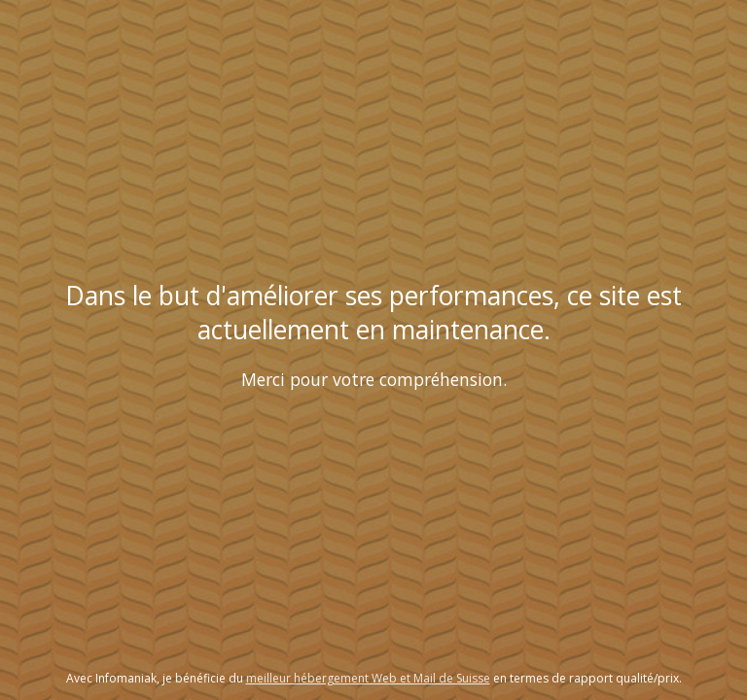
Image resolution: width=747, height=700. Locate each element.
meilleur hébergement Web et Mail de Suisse (368, 678)
